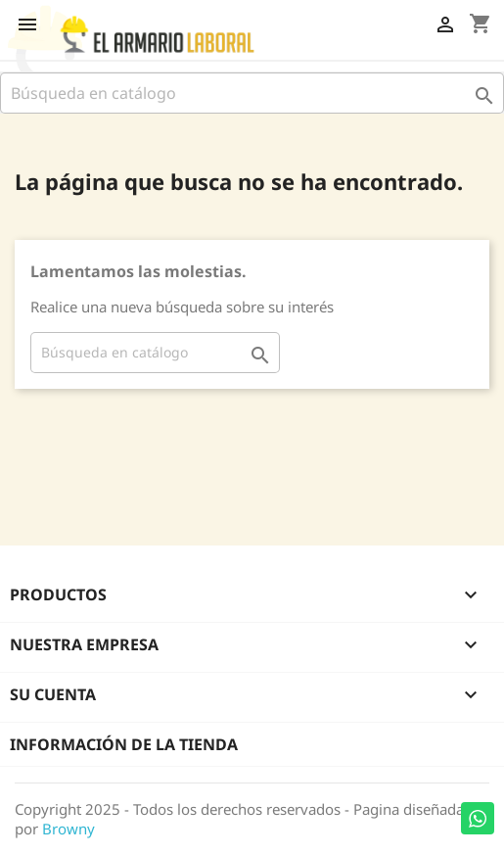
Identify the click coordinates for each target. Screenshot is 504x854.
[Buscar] (252, 93)
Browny (69, 829)
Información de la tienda (124, 744)
